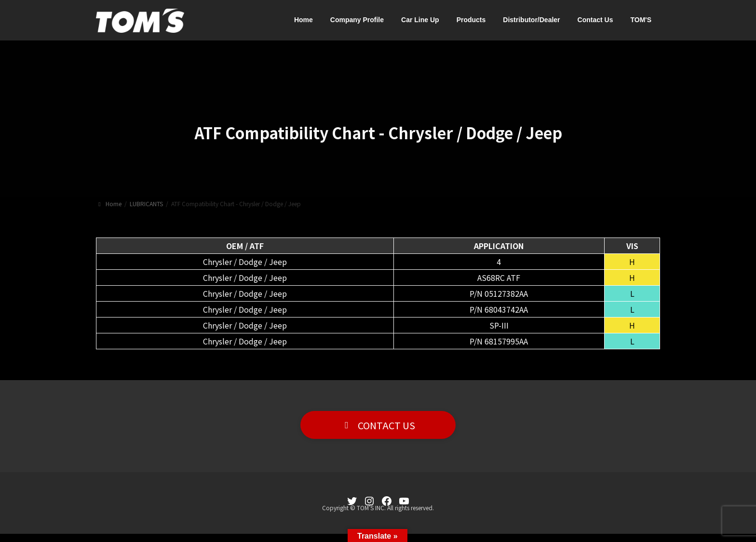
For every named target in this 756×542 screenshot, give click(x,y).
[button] (378, 425)
